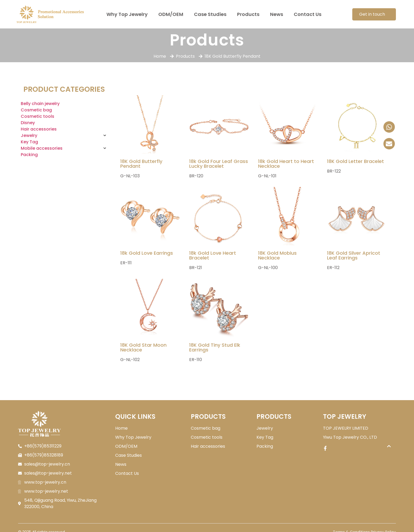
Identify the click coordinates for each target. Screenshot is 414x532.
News (277, 14)
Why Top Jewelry (127, 14)
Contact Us (308, 14)
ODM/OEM (171, 14)
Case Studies (210, 14)
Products (248, 14)
